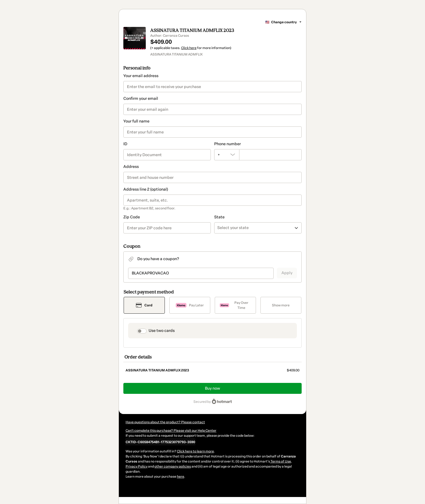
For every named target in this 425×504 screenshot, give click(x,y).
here (181, 477)
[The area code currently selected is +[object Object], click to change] (227, 155)
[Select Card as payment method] (144, 305)
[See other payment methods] (281, 305)
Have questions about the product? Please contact (165, 422)
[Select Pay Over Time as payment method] (235, 305)
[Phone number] (270, 155)
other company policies (173, 466)
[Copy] (160, 442)
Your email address (141, 76)
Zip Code (132, 217)
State (219, 217)
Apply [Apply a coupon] (287, 273)
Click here (189, 48)
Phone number (227, 144)
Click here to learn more (195, 451)
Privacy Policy (137, 466)
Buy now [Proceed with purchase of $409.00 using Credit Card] (212, 388)
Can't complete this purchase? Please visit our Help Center (171, 431)
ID (125, 144)
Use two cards (162, 331)
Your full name (136, 121)
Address (131, 167)
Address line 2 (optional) (146, 189)
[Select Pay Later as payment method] (190, 305)
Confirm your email (141, 99)
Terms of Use (280, 461)
